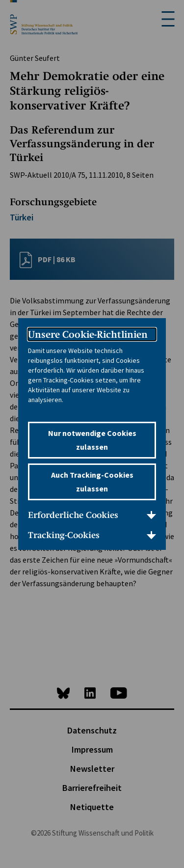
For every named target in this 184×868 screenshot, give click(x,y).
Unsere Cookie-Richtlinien (88, 334)
